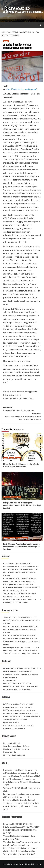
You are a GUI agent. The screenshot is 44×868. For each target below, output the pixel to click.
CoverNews (25, 864)
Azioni (4, 763)
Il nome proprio (10, 752)
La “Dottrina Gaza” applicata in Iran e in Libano (22, 668)
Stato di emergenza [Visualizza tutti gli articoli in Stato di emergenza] (15, 497)
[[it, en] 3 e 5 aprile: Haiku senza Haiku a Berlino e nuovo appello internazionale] (22, 447)
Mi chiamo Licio (10, 680)
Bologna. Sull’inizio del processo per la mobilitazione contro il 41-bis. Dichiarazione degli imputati (22, 505)
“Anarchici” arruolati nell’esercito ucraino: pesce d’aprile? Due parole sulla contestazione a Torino (22, 620)
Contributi (6, 661)
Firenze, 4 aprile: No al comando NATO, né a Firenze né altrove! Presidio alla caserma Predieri (21, 572)
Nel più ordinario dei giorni (14, 755)
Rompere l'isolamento (12, 817)
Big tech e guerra (10, 677)
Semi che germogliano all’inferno (16, 746)
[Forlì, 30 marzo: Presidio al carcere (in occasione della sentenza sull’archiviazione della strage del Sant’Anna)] (22, 527)
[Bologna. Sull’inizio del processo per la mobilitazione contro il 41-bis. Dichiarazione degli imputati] (22, 486)
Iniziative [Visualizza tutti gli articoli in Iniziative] (18, 458)
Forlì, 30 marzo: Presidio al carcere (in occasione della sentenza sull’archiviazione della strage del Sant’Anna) (22, 547)
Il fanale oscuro (9, 736)
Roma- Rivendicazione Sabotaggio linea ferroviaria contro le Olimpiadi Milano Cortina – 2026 (22, 782)
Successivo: (22, 417)
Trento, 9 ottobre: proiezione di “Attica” (19, 854)
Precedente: (22, 409)
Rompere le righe (10, 610)
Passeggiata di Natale (12, 743)
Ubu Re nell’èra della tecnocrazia (16, 749)
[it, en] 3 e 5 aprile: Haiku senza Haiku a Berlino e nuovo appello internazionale (21, 465)
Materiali (6, 697)
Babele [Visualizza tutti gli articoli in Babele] (6, 458)
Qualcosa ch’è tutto (11, 722)
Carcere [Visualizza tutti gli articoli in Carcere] (6, 41)
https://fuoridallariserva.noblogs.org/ (21, 89)
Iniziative (6, 556)
